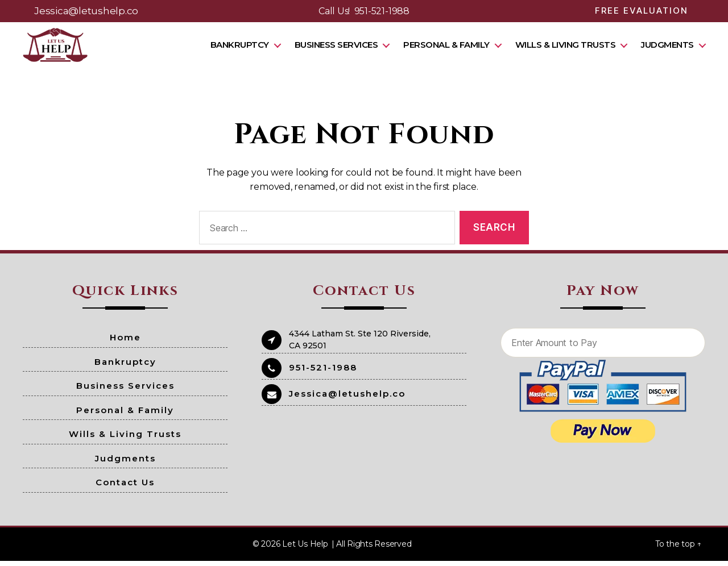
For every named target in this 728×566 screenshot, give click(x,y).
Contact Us (125, 488)
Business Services (336, 47)
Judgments (667, 47)
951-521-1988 (382, 11)
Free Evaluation (642, 11)
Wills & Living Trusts (566, 47)
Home (125, 343)
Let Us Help (305, 549)
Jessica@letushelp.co (86, 11)
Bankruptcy (240, 47)
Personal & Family (446, 47)
